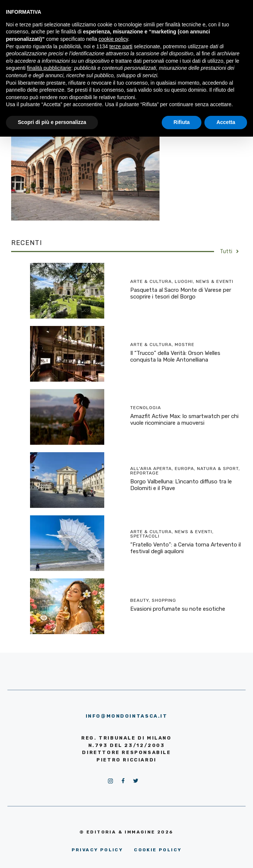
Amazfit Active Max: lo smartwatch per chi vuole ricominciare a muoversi (184, 420)
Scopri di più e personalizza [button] (52, 122)
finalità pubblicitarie (49, 68)
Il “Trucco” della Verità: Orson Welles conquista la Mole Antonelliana (175, 356)
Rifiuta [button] (182, 122)
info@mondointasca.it (127, 716)
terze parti (121, 46)
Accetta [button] (226, 122)
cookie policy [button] (113, 39)
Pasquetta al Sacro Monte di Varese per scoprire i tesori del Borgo (181, 293)
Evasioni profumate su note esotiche (178, 609)
